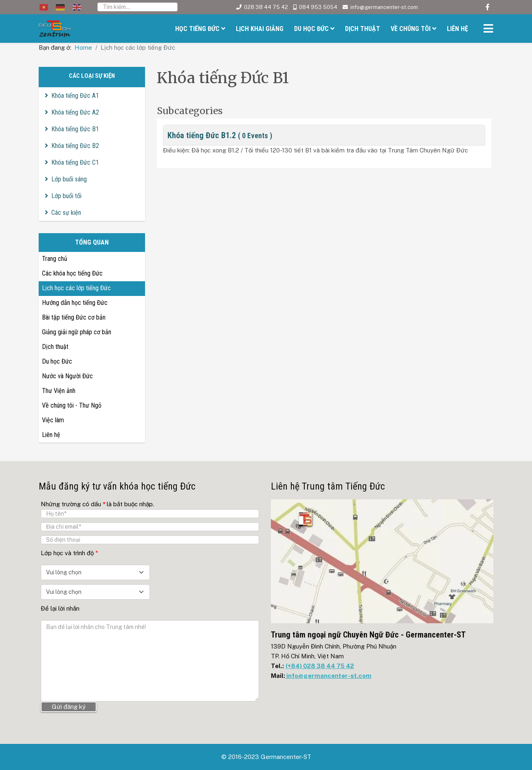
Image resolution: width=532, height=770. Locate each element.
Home (83, 47)
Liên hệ (457, 29)
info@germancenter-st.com (384, 7)
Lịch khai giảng (260, 29)
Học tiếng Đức (197, 29)
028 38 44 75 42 (266, 7)
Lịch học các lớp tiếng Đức (76, 288)
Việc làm (53, 420)
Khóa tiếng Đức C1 (75, 162)
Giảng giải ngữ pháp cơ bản (77, 332)
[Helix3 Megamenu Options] (486, 30)
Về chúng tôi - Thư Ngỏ (72, 405)
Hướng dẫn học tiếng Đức (75, 303)
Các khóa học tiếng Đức (72, 273)
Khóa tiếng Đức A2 (75, 112)
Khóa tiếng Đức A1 (75, 96)
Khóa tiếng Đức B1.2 (220, 135)
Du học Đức (311, 29)
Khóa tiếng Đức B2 (75, 146)
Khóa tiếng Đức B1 (75, 129)
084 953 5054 (318, 7)
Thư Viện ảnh (59, 391)
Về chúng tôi (411, 29)
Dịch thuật (363, 29)
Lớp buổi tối (66, 196)
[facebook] (488, 7)
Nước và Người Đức (67, 376)
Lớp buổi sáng (69, 179)
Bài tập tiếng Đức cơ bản (74, 317)
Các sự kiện (66, 213)
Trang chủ (55, 259)
